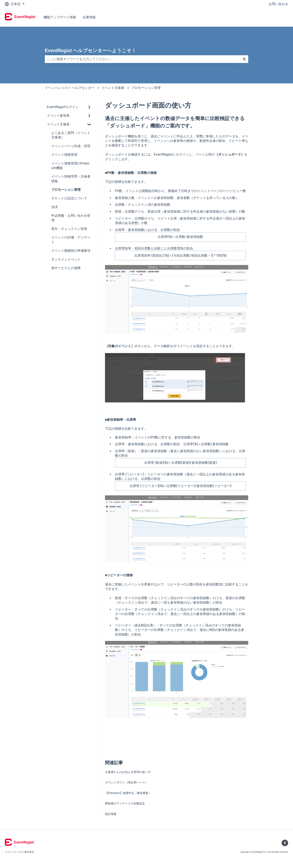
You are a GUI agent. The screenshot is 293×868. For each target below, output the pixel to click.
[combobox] (143, 59)
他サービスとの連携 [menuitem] (66, 268)
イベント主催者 (113, 88)
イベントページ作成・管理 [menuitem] (71, 146)
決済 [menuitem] (55, 207)
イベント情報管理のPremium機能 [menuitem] (70, 166)
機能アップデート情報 (60, 17)
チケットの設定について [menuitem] (69, 198)
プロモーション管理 (146, 88)
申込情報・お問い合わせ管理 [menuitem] (71, 218)
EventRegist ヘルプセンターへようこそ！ (90, 51)
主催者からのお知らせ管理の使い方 (128, 772)
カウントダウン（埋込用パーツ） (126, 782)
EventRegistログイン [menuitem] (63, 107)
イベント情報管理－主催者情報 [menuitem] (71, 179)
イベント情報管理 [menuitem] (64, 155)
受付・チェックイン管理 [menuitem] (69, 229)
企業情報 (89, 17)
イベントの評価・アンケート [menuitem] (71, 240)
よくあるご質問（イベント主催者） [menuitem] (71, 135)
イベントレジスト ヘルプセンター (70, 88)
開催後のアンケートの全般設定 (125, 803)
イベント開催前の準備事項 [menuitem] (71, 251)
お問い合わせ (278, 4)
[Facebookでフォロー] (285, 843)
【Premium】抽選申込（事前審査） (128, 793)
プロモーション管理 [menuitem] (66, 190)
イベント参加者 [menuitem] (58, 115)
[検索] (244, 59)
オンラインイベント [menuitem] (66, 259)
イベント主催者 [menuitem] (58, 124)
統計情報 (111, 814)
